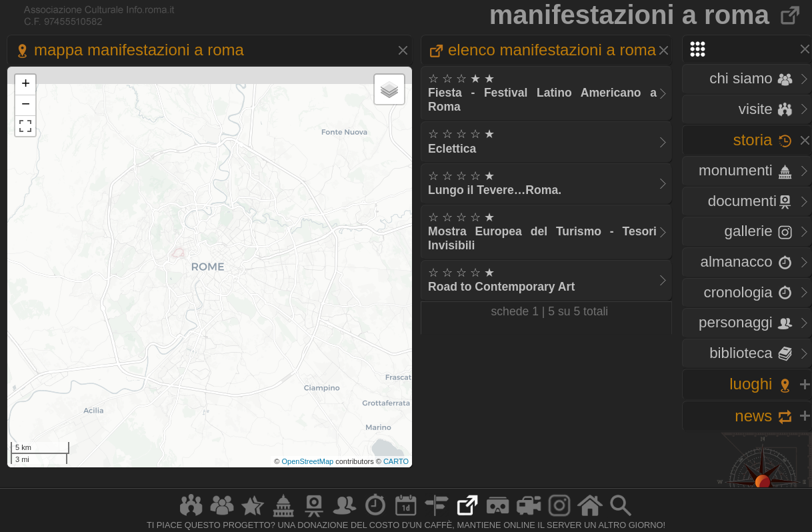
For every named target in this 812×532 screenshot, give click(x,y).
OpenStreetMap (307, 461)
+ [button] (26, 85)
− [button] (26, 105)
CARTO (396, 461)
